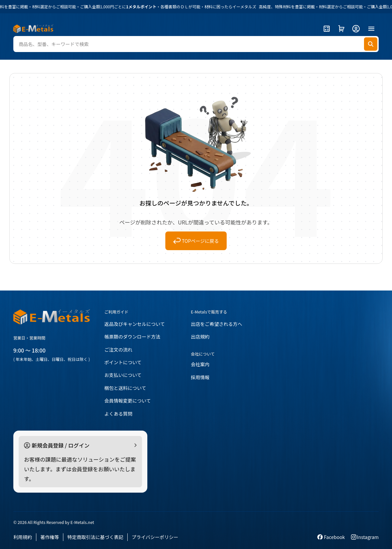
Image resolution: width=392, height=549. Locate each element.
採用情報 (200, 377)
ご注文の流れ (118, 350)
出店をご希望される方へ (217, 324)
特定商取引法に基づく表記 (95, 537)
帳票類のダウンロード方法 (132, 337)
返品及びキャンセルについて (135, 324)
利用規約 (23, 537)
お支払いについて (123, 375)
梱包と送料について (125, 388)
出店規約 (200, 337)
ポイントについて (123, 362)
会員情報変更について (128, 401)
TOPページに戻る (196, 241)
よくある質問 (118, 414)
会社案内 (200, 364)
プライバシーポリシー (155, 537)
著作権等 (50, 537)
